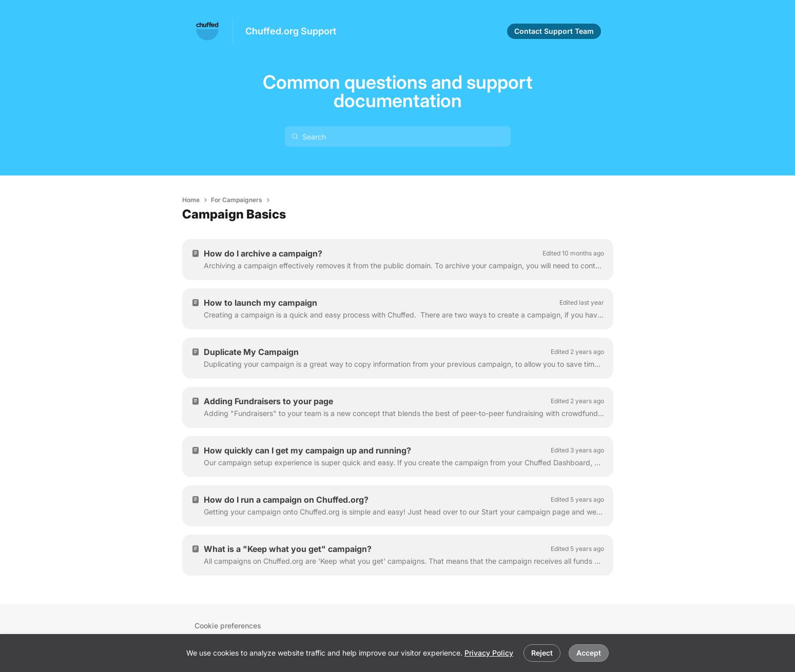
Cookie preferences (228, 626)
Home (191, 200)
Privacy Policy (489, 653)
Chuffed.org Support (291, 31)
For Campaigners (237, 200)
